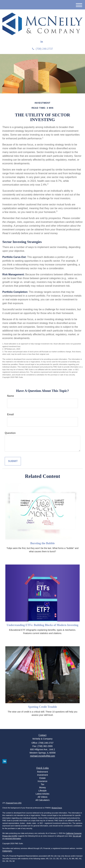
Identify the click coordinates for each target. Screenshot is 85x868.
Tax (42, 784)
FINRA (5, 851)
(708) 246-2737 (42, 49)
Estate (42, 778)
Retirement (42, 772)
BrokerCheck (57, 808)
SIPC (10, 851)
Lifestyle (42, 791)
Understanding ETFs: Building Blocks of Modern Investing (42, 625)
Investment (42, 775)
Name (11, 396)
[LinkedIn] (42, 42)
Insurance (42, 781)
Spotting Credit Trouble (42, 707)
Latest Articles (42, 794)
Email (10, 414)
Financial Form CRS (14, 803)
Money (42, 787)
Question (10, 433)
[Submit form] (13, 461)
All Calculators (42, 800)
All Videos (42, 797)
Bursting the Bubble (42, 543)
